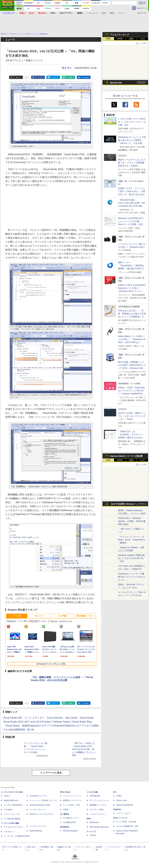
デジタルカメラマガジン (14, 827)
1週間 (131, 39)
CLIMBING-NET (70, 822)
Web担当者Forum (11, 800)
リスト (27, 77)
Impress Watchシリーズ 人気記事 (126, 456)
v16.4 (23, 173)
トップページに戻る (51, 773)
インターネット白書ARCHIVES (17, 836)
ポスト (18, 77)
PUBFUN (117, 810)
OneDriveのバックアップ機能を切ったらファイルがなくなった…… (132, 577)
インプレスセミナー (38, 810)
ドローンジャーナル (12, 814)
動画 (112, 13)
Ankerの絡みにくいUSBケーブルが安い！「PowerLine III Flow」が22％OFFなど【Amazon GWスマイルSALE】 (132, 342)
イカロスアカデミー (98, 814)
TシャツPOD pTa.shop (126, 822)
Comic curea (121, 800)
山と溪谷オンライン (71, 818)
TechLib (93, 835)
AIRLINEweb (95, 796)
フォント (122, 13)
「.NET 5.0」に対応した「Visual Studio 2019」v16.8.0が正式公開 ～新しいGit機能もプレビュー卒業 (84, 749)
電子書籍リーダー (85, 616)
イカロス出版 (92, 792)
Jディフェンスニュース (99, 800)
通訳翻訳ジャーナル (98, 805)
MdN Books (94, 822)
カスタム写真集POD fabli (127, 826)
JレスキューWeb (97, 810)
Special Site (116, 83)
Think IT (7, 796)
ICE (115, 792)
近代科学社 (65, 827)
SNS (104, 13)
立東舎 (66, 810)
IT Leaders (8, 810)
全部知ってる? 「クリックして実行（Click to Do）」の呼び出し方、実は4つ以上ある (132, 191)
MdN (89, 819)
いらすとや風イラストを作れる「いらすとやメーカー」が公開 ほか (132, 122)
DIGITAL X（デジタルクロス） (42, 814)
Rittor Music (65, 792)
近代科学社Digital (70, 831)
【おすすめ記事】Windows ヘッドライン (128, 504)
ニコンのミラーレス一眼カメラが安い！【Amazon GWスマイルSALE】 (132, 247)
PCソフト (39, 616)
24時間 (120, 39)
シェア (40, 77)
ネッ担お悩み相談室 (12, 819)
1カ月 (143, 39)
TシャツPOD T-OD (71, 805)
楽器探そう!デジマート (72, 800)
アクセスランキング (120, 35)
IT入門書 (62, 616)
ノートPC (17, 616)
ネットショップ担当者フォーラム (43, 800)
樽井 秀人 (67, 68)
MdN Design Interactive (99, 827)
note (70, 77)
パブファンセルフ (124, 813)
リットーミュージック (72, 796)
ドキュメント (92, 13)
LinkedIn (86, 77)
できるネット (9, 832)
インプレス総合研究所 (13, 805)
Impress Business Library (40, 805)
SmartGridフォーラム (38, 796)
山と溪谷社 (65, 814)
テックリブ (91, 832)
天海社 (119, 796)
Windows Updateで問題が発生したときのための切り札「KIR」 (131, 558)
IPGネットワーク (120, 818)
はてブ (55, 77)
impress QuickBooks (125, 805)
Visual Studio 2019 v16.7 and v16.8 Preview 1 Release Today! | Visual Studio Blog (47, 722)
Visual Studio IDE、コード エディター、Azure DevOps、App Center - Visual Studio (48, 718)
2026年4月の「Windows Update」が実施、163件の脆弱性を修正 (132, 521)
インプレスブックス (38, 826)
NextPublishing (36, 831)
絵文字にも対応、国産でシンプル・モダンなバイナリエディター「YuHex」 (132, 416)
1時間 (108, 39)
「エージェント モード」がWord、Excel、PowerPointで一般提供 (132, 540)
